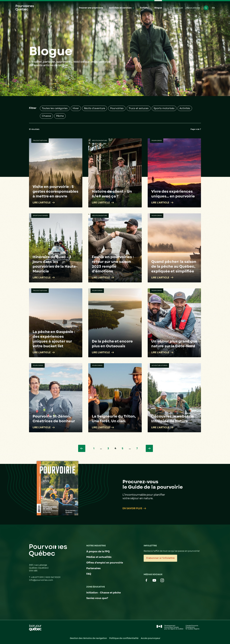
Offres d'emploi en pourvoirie (105, 563)
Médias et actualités (99, 557)
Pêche (60, 116)
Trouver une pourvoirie (91, 8)
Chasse (46, 116)
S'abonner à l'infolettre (160, 558)
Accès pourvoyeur (151, 638)
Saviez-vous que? (97, 598)
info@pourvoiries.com (41, 580)
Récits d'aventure (95, 108)
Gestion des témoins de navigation (88, 638)
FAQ (89, 574)
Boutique (178, 8)
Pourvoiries (117, 108)
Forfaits (144, 8)
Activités (185, 108)
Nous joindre (193, 8)
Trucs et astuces (139, 108)
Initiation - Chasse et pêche (104, 593)
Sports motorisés (164, 108)
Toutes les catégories (55, 108)
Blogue (158, 8)
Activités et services (120, 8)
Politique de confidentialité (124, 638)
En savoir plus (134, 508)
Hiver (76, 108)
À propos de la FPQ (98, 551)
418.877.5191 (38, 577)
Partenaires (93, 568)
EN (213, 8)
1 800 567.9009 (53, 577)
